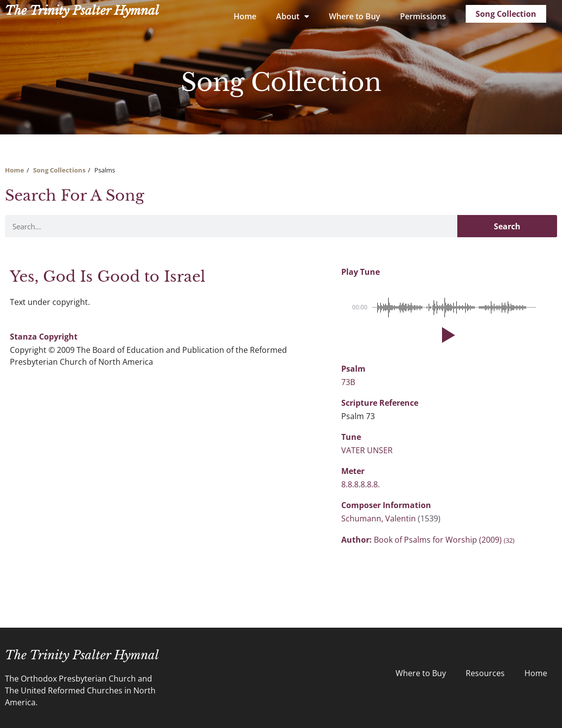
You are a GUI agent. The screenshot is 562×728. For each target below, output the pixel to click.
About (293, 16)
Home (245, 16)
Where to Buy (355, 16)
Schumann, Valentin (380, 518)
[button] (446, 335)
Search (507, 226)
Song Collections (59, 170)
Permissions (423, 16)
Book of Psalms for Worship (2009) (444, 540)
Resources (485, 673)
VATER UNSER (367, 450)
